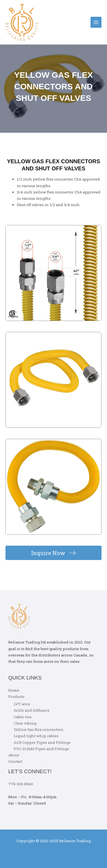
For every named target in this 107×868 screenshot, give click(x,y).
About (14, 755)
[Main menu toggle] (96, 22)
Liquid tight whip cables (36, 736)
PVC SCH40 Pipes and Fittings (41, 749)
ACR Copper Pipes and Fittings (42, 742)
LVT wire (22, 704)
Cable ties (23, 717)
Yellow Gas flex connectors (39, 730)
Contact (15, 761)
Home (14, 690)
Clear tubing (25, 723)
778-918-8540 (21, 784)
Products (16, 697)
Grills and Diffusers (32, 710)
